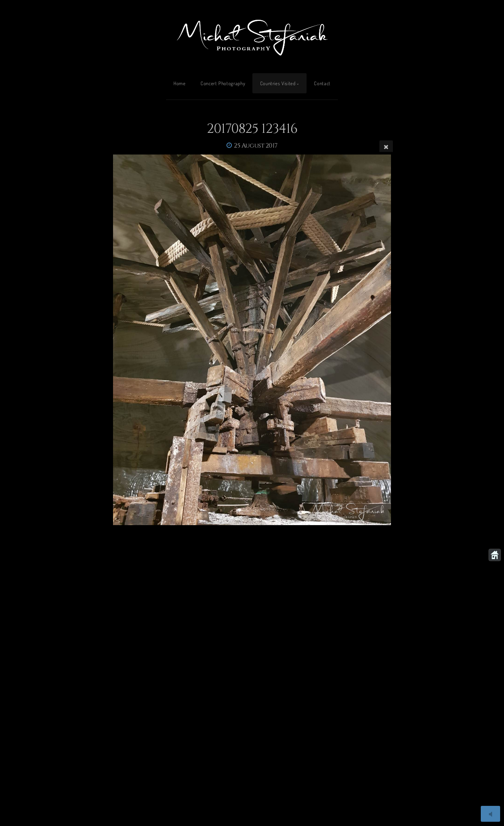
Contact (322, 83)
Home (180, 83)
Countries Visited (278, 83)
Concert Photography (223, 83)
